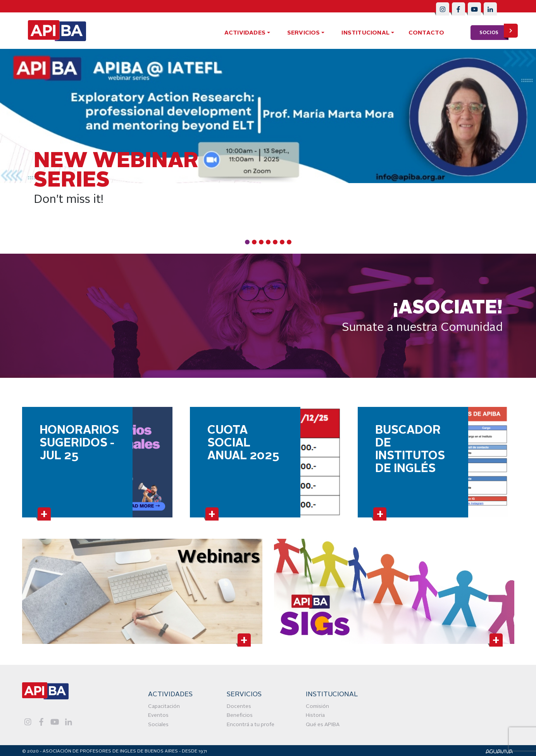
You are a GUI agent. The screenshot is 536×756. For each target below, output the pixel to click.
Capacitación (164, 707)
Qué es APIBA (323, 725)
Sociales (158, 725)
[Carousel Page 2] (254, 242)
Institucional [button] (365, 33)
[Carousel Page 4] (268, 242)
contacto (427, 33)
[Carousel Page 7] (289, 242)
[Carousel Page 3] (261, 242)
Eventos (158, 715)
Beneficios (240, 715)
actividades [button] (245, 33)
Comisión (317, 707)
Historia (315, 715)
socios (494, 33)
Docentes (239, 707)
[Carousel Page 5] (275, 242)
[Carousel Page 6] (282, 242)
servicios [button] (304, 33)
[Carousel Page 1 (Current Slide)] (247, 242)
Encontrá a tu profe (251, 725)
